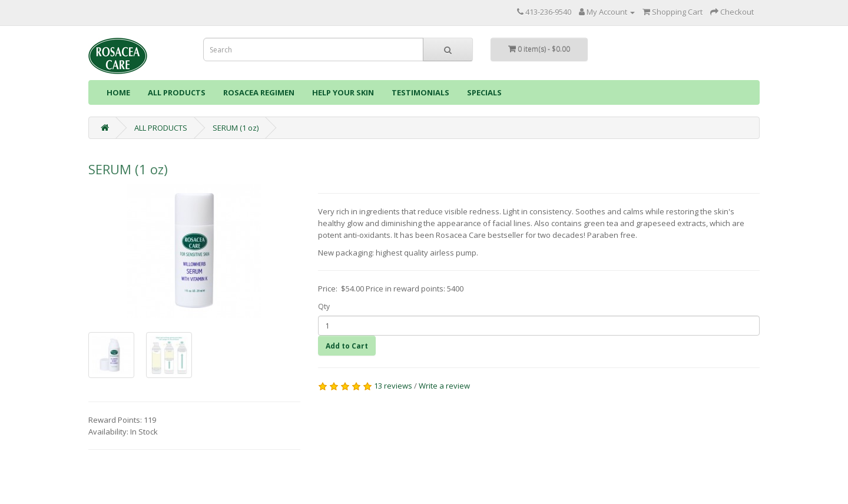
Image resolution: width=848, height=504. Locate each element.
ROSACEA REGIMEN (259, 92)
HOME (118, 92)
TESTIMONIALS (420, 92)
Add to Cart (347, 346)
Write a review (444, 386)
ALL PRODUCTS (177, 92)
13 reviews (393, 386)
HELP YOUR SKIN (343, 92)
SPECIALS (484, 92)
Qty (324, 306)
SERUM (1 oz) (236, 128)
